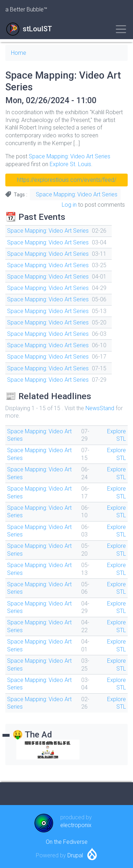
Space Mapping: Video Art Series (70, 156)
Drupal (75, 855)
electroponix (76, 825)
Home (19, 53)
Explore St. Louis (70, 164)
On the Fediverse (67, 842)
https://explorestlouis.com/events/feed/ (67, 180)
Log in (69, 205)
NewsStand (100, 408)
